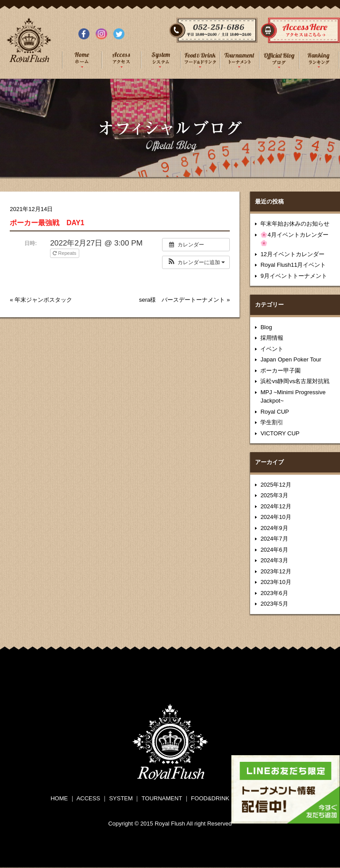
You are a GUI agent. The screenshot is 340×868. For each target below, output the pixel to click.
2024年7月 (274, 539)
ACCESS (88, 798)
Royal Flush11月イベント (293, 265)
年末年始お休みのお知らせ (295, 224)
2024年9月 (274, 528)
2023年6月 (274, 593)
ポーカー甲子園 (280, 371)
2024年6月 (274, 550)
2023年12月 (276, 571)
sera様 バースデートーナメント (182, 300)
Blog (266, 327)
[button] (196, 262)
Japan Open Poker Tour (291, 359)
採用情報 (272, 338)
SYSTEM (121, 798)
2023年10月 (276, 582)
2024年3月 (274, 560)
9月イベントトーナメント (294, 276)
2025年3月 (274, 495)
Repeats (65, 253)
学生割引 (272, 422)
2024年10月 (276, 517)
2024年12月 (276, 506)
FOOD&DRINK (210, 798)
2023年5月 (274, 604)
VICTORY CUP (280, 433)
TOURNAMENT (162, 798)
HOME (59, 798)
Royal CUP (274, 412)
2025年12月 (276, 485)
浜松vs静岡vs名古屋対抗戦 (295, 381)
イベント (272, 349)
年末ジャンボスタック (43, 300)
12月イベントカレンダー (292, 254)
